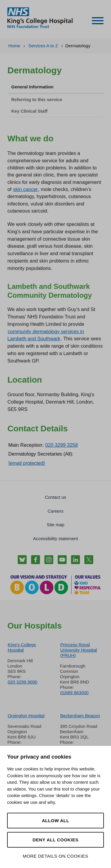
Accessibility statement (56, 539)
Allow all (55, 821)
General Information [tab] (32, 87)
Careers (55, 511)
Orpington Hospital (26, 716)
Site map (55, 525)
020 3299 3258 (62, 445)
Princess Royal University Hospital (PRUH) (79, 650)
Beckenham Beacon (80, 716)
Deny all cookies (55, 840)
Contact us (56, 497)
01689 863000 (75, 693)
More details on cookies (55, 856)
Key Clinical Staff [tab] (29, 111)
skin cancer (25, 189)
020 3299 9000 (22, 682)
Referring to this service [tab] (37, 99)
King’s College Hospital (22, 647)
